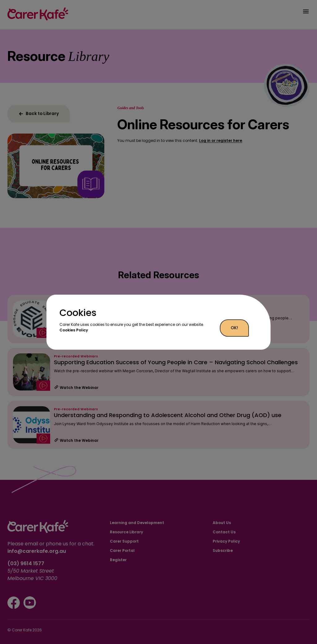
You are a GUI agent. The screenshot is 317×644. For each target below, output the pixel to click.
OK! (234, 328)
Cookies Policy (74, 330)
